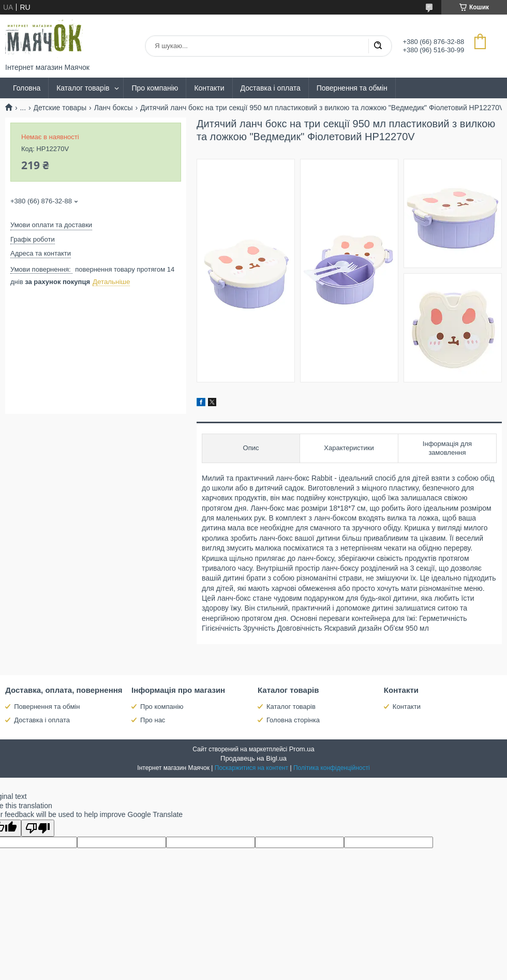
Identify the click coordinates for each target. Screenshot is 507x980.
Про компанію (155, 88)
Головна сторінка (293, 720)
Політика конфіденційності (332, 768)
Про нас (153, 720)
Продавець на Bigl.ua (253, 758)
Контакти (209, 88)
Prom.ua (302, 749)
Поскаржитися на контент (251, 768)
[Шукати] (378, 46)
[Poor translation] (38, 828)
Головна (27, 88)
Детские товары (60, 108)
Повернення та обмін (352, 88)
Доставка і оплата (271, 88)
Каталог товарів (83, 88)
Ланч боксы (114, 108)
